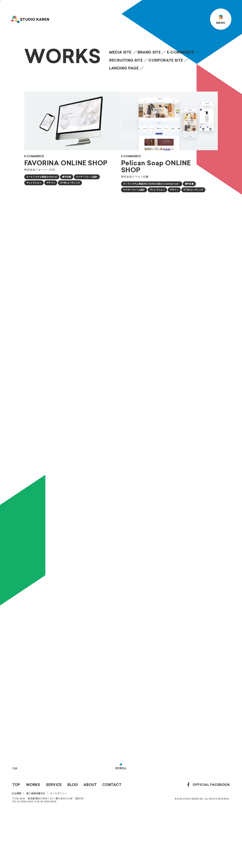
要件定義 (67, 177)
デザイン (51, 183)
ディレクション (34, 183)
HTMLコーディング (70, 183)
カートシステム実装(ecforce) (42, 177)
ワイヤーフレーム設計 (87, 177)
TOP (15, 822)
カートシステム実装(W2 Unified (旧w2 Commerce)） (152, 184)
